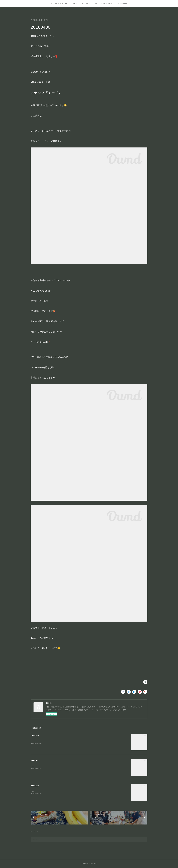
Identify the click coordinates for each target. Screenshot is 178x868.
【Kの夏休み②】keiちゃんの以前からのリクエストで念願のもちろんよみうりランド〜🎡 (64, 766)
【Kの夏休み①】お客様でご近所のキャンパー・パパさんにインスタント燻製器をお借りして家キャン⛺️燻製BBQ (73, 791)
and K (75, 3)
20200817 (35, 761)
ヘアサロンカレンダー (104, 3)
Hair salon (86, 3)
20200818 (35, 735)
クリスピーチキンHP (59, 3)
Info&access (122, 3)
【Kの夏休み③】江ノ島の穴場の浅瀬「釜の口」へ (50, 741)
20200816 (35, 786)
